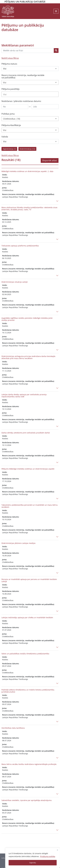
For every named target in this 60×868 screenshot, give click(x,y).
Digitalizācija (9, 149)
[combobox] (30, 82)
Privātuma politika (48, 856)
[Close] (57, 850)
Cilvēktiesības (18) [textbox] (12, 119)
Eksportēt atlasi (50, 160)
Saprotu (33, 863)
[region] (33, 858)
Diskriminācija (27, 149)
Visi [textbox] (5, 83)
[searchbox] (30, 94)
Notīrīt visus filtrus (10, 58)
